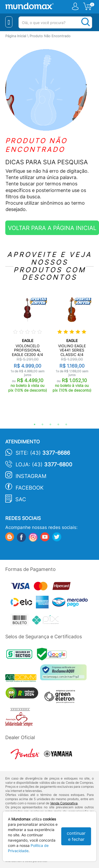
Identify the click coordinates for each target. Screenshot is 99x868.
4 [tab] (56, 425)
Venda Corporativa (64, 803)
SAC (21, 499)
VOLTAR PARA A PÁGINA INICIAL (52, 228)
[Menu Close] (9, 22)
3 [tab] (48, 425)
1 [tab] (32, 425)
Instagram (31, 476)
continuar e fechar (76, 836)
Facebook (30, 488)
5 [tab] (64, 425)
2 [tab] (40, 425)
